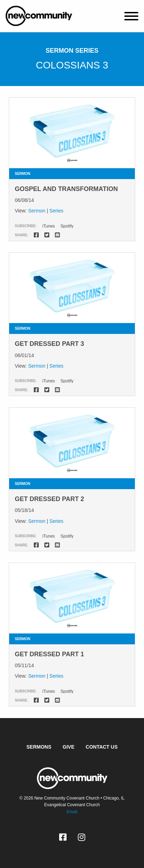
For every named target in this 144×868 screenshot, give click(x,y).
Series (56, 211)
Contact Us (102, 747)
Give (68, 747)
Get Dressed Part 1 (49, 654)
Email (72, 812)
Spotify (67, 226)
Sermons (39, 747)
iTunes (49, 226)
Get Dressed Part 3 (49, 344)
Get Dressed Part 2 (49, 499)
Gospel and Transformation (66, 189)
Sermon (37, 211)
